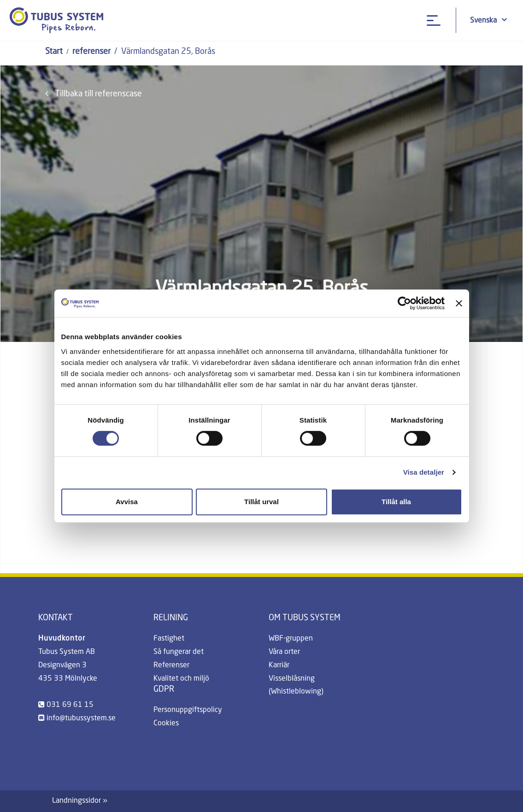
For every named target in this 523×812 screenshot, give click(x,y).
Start (54, 52)
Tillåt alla (396, 502)
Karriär (279, 665)
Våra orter (284, 652)
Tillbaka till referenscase (94, 94)
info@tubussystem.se (81, 718)
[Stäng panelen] (459, 303)
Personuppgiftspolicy (188, 710)
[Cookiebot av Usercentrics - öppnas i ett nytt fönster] (404, 303)
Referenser (171, 665)
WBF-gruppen (291, 639)
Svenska (488, 20)
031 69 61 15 (70, 705)
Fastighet (169, 639)
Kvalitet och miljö (181, 679)
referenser (91, 52)
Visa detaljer (424, 472)
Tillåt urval (261, 502)
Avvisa (127, 502)
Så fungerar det (179, 652)
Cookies (166, 724)
